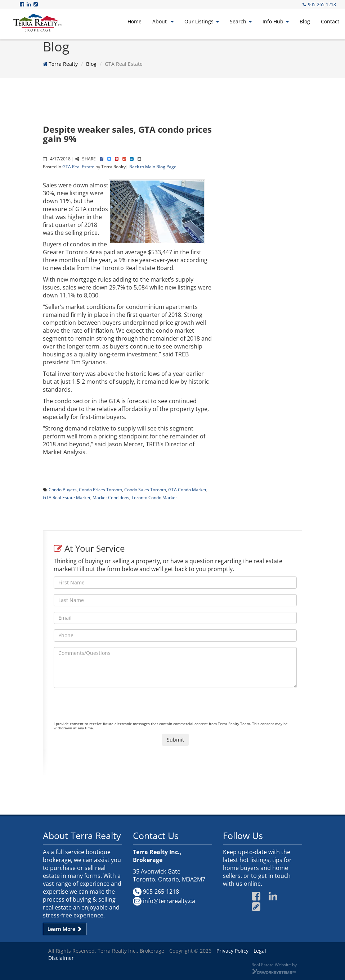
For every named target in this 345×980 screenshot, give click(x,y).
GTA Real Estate (78, 167)
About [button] (163, 21)
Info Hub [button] (276, 21)
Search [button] (241, 21)
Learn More (65, 929)
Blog (305, 21)
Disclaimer (61, 958)
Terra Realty (63, 64)
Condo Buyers (63, 489)
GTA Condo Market (187, 489)
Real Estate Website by (274, 965)
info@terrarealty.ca (169, 901)
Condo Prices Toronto (100, 489)
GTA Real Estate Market (67, 497)
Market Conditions (111, 497)
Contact (330, 21)
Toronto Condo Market (154, 497)
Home (135, 21)
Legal (260, 951)
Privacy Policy (232, 951)
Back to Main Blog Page (153, 167)
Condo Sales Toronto (145, 489)
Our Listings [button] (202, 21)
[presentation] (108, 707)
